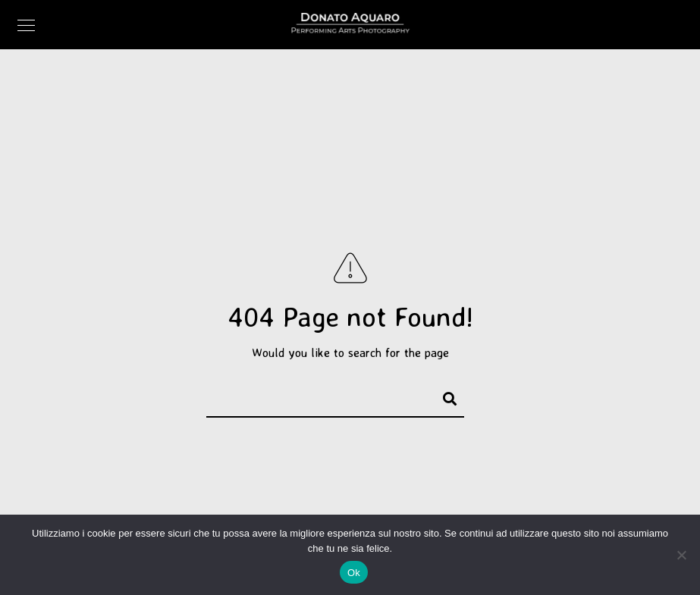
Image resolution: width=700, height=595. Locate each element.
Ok (354, 573)
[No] (681, 555)
